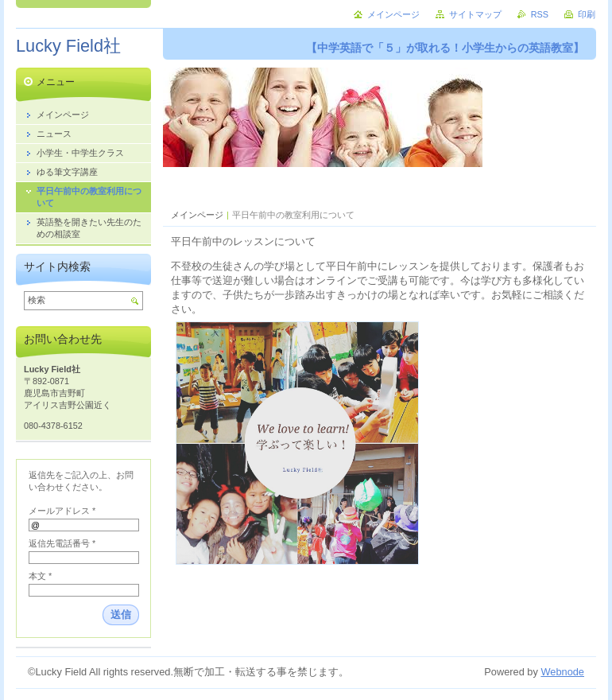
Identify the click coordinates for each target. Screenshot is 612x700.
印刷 (587, 14)
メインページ (197, 215)
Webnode (562, 672)
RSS (540, 14)
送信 (121, 614)
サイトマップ (475, 14)
